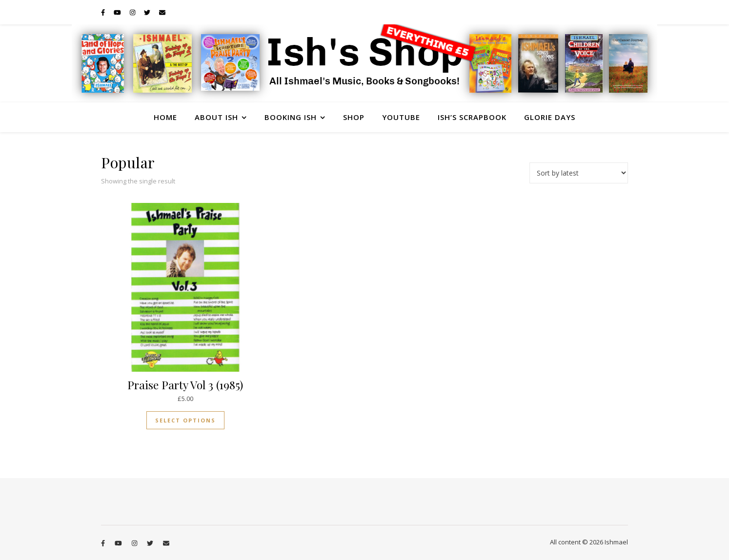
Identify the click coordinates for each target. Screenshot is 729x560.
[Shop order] (579, 173)
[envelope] (162, 12)
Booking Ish (291, 117)
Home (165, 117)
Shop (354, 117)
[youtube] (118, 12)
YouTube (401, 117)
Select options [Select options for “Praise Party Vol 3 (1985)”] (185, 420)
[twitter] (148, 12)
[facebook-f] (104, 12)
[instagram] (133, 12)
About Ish (216, 117)
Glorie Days (550, 117)
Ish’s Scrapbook (472, 117)
